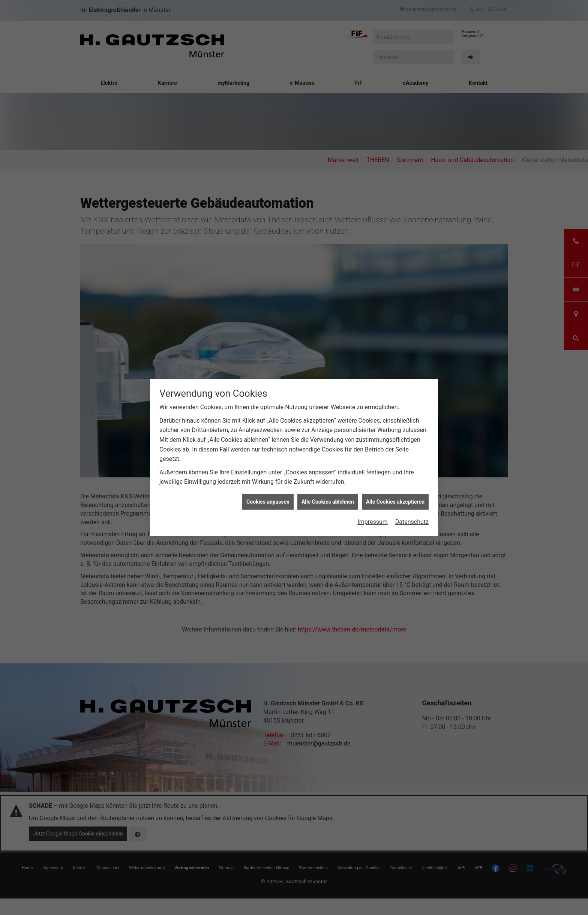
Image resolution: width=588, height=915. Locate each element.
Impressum (373, 434)
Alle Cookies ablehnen (328, 414)
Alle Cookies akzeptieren (395, 414)
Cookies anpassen (268, 414)
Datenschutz (412, 434)
